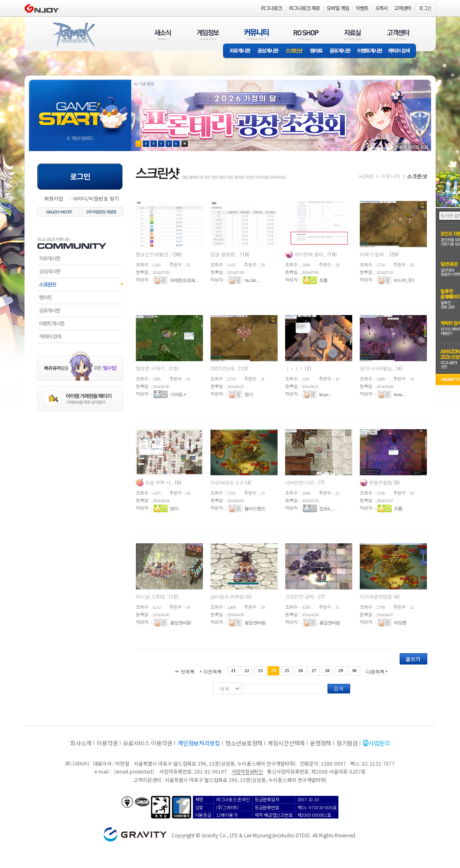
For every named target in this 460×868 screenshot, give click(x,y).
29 (341, 670)
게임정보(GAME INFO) (208, 35)
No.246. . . (252, 280)
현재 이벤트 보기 (185, 144)
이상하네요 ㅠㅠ (228, 482)
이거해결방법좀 (377, 596)
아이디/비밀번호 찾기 (96, 198)
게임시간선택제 (286, 743)
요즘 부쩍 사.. (160, 482)
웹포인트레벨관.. (154, 254)
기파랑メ (178, 394)
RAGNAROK (73, 35)
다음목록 (375, 671)
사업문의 (379, 743)
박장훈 (400, 623)
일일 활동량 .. (225, 254)
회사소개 (81, 743)
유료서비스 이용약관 (148, 743)
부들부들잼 (381, 482)
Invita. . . (400, 394)
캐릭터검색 (80, 336)
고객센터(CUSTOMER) (398, 35)
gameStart (80, 108)
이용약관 (107, 743)
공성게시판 (268, 51)
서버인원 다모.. (302, 482)
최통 (323, 280)
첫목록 (187, 671)
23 (260, 670)
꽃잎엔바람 (180, 623)
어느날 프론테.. (152, 596)
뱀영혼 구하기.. (152, 368)
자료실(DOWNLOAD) (353, 35)
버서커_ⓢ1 (404, 280)
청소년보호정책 (244, 743)
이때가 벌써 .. (375, 254)
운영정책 (321, 743)
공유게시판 (340, 51)
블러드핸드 (255, 508)
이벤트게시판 (370, 51)
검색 (339, 688)
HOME (367, 176)
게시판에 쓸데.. (311, 254)
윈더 (249, 394)
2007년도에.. (225, 368)
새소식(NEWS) (163, 35)
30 (354, 670)
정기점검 (347, 743)
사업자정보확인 (247, 771)
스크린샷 (295, 51)
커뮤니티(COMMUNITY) (257, 35)
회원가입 (54, 198)
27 (314, 670)
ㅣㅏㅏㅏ (295, 368)
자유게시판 (239, 51)
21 (233, 670)
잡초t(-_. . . (328, 508)
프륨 (398, 508)
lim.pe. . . (326, 394)
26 (300, 670)
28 (327, 670)
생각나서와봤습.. (378, 368)
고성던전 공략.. (302, 596)
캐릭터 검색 (402, 51)
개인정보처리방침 (199, 743)
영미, (174, 508)
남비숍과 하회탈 (228, 596)
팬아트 (316, 51)
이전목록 (212, 671)
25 (287, 670)
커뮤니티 (390, 176)
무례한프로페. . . (184, 280)
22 (247, 670)
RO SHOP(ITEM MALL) (306, 35)
